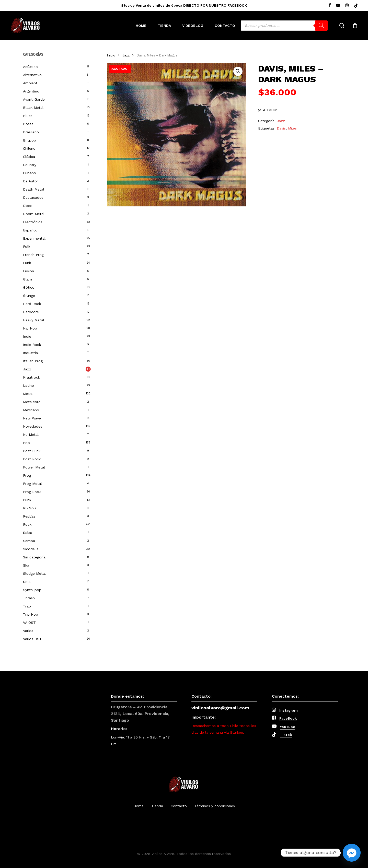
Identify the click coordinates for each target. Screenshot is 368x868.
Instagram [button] (289, 710)
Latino (28, 385)
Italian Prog (33, 361)
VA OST (29, 623)
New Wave (32, 418)
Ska (26, 565)
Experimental (34, 238)
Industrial (31, 353)
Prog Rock (32, 492)
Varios (28, 631)
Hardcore (31, 312)
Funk (27, 263)
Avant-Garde (34, 99)
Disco (28, 206)
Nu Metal (31, 435)
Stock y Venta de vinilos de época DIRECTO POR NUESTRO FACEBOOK (184, 5)
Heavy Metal (34, 320)
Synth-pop (32, 590)
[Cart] (355, 26)
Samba (29, 541)
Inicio (111, 55)
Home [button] (139, 806)
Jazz (27, 369)
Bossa (28, 124)
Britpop (30, 140)
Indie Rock (32, 345)
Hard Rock (32, 304)
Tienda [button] (157, 806)
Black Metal (33, 108)
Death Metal (34, 189)
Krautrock (31, 377)
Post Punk (32, 451)
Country (30, 165)
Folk (27, 247)
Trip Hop (31, 614)
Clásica (29, 157)
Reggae (29, 516)
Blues (28, 116)
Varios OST (32, 639)
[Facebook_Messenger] (352, 853)
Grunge (29, 296)
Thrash (29, 598)
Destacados (33, 197)
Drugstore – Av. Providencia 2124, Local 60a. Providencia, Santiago (140, 714)
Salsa (28, 533)
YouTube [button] (287, 727)
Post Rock (32, 459)
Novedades (33, 426)
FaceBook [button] (288, 718)
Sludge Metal (34, 573)
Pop (26, 443)
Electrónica (33, 222)
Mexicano (31, 410)
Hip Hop (30, 328)
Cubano (30, 173)
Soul (27, 582)
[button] (238, 71)
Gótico (29, 287)
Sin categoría (34, 557)
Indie (27, 336)
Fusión (28, 271)
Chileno (29, 148)
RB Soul (30, 508)
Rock (27, 524)
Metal (28, 394)
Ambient (30, 83)
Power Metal (34, 467)
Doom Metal (34, 214)
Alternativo (32, 75)
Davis (281, 128)
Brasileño (31, 132)
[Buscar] (321, 26)
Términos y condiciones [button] (215, 806)
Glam (27, 279)
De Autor (31, 181)
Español (30, 230)
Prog (27, 475)
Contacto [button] (179, 806)
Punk (27, 500)
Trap (27, 606)
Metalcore (32, 402)
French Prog (33, 255)
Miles (292, 128)
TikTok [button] (286, 735)
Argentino (31, 91)
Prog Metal (32, 484)
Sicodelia (31, 549)
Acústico (30, 67)
